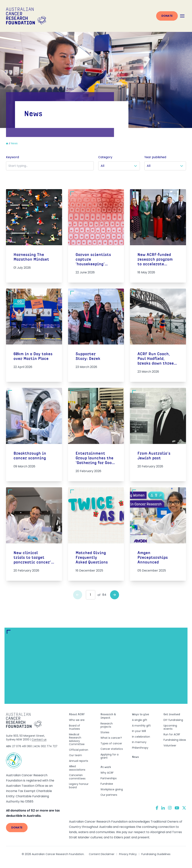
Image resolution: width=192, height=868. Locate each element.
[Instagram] (170, 808)
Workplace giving (112, 789)
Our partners (109, 795)
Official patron (79, 750)
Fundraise (107, 784)
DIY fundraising (173, 720)
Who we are (77, 720)
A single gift (140, 720)
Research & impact (108, 716)
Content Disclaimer (102, 854)
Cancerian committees (77, 777)
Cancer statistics (112, 749)
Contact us (39, 739)
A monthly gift (141, 726)
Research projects (107, 725)
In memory (139, 742)
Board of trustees (75, 727)
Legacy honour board (79, 786)
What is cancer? (111, 738)
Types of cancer (111, 743)
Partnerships (109, 778)
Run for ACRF (172, 734)
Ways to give (141, 715)
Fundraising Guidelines (156, 854)
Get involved (172, 715)
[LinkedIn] (163, 808)
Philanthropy (140, 748)
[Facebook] (157, 808)
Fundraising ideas (175, 740)
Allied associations (77, 768)
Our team (75, 755)
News (135, 757)
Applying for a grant (109, 756)
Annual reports (79, 761)
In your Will (139, 731)
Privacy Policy (128, 854)
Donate (167, 16)
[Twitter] (184, 808)
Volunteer (170, 745)
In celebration (141, 737)
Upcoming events (170, 727)
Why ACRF (107, 773)
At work (106, 767)
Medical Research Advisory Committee (77, 739)
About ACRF (77, 715)
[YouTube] (177, 808)
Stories (105, 732)
